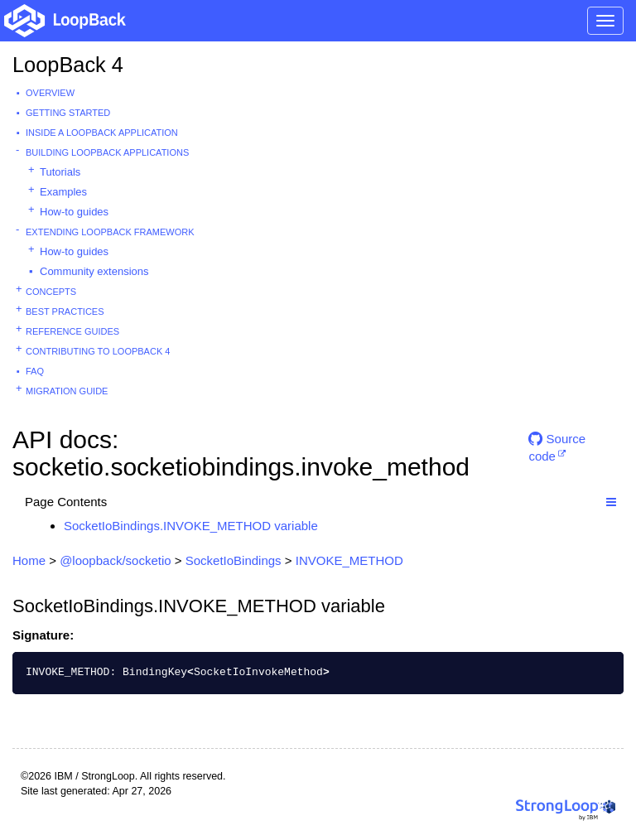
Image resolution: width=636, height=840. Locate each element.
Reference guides (72, 331)
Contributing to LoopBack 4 (98, 351)
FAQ (35, 371)
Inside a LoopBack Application (102, 133)
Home (29, 560)
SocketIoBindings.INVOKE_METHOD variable (191, 526)
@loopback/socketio (115, 560)
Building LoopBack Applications (107, 152)
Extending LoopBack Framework (110, 232)
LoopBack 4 (68, 65)
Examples (63, 192)
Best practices (65, 311)
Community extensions (94, 271)
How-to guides (74, 212)
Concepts (51, 292)
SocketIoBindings (234, 560)
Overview (50, 93)
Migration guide (67, 391)
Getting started (68, 113)
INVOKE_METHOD (349, 560)
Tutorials (60, 172)
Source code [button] (557, 445)
